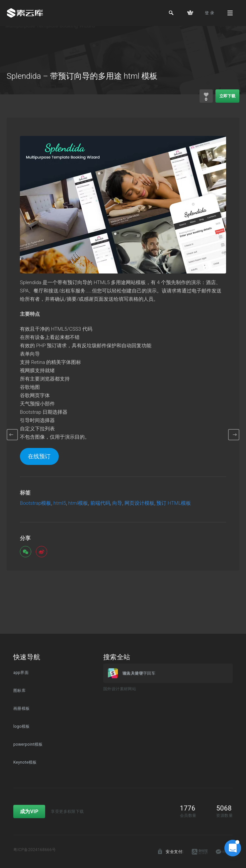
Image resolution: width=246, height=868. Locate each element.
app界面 (21, 673)
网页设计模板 (139, 503)
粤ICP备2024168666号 (35, 850)
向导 (117, 503)
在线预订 (39, 456)
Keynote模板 (25, 762)
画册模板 (22, 708)
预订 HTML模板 (174, 503)
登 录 (209, 13)
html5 (60, 503)
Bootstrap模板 (36, 503)
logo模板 (22, 726)
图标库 (19, 691)
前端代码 (100, 503)
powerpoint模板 (28, 744)
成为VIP (29, 812)
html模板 (78, 503)
